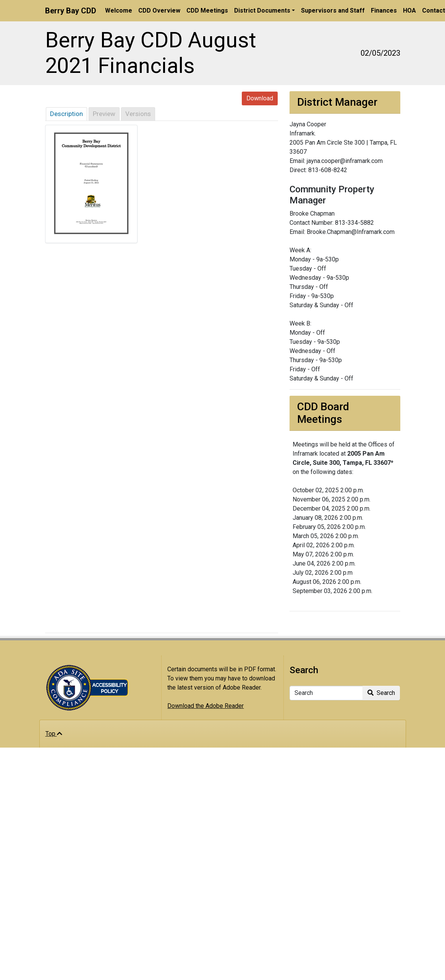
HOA (409, 10)
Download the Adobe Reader (206, 706)
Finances (384, 10)
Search (381, 693)
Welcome (119, 10)
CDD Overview (159, 10)
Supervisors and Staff (333, 10)
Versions (138, 114)
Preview (104, 114)
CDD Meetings (207, 10)
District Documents (262, 10)
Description (66, 114)
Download (260, 98)
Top (54, 734)
